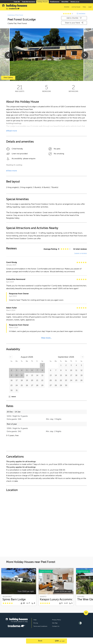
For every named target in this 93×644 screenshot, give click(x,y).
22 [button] (42, 380)
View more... (46, 338)
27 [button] (32, 385)
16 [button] (12, 380)
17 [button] (17, 380)
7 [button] (37, 370)
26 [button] (27, 385)
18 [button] (22, 380)
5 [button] (27, 370)
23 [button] (11, 385)
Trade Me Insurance (29, 2)
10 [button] (17, 375)
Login (90, 7)
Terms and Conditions (40, 626)
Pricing (36, 623)
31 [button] (17, 390)
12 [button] (27, 375)
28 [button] (37, 385)
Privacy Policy (56, 620)
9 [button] (11, 375)
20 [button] (32, 380)
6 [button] (32, 370)
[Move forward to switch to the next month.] (82, 357)
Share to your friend (74, 23)
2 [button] (11, 370)
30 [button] (12, 390)
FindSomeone (55, 2)
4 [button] (22, 370)
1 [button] (42, 365)
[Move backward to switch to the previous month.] (11, 357)
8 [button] (42, 370)
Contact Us (56, 626)
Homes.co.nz (75, 2)
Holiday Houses (43, 2)
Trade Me (17, 2)
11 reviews (81, 14)
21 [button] (37, 380)
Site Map (55, 623)
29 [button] (42, 385)
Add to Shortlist (74, 18)
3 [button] (17, 370)
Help (35, 620)
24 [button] (17, 385)
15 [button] (42, 375)
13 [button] (32, 375)
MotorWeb (65, 2)
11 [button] (22, 375)
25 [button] (22, 385)
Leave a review (81, 253)
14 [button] (37, 375)
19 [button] (27, 380)
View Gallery (8, 78)
